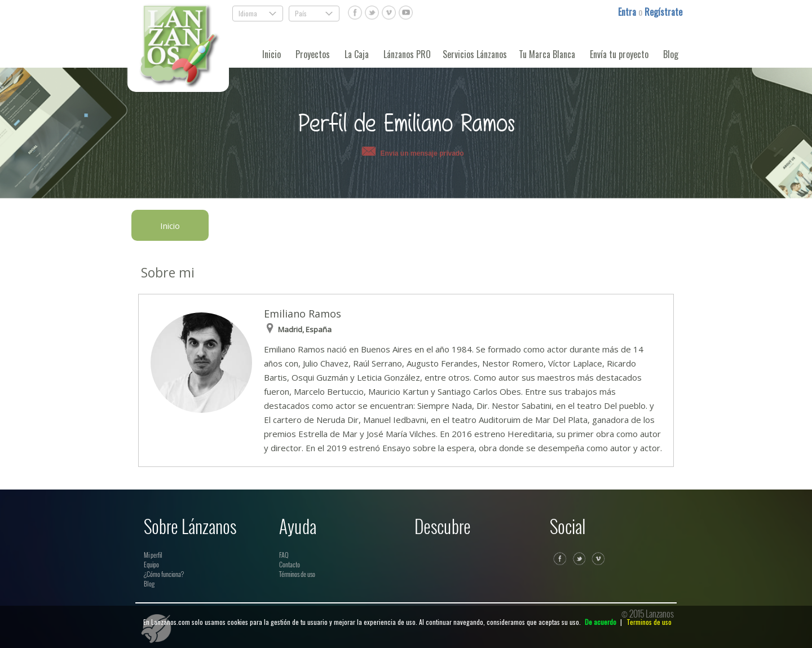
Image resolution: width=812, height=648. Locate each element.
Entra (628, 12)
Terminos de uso (649, 622)
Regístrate (663, 12)
